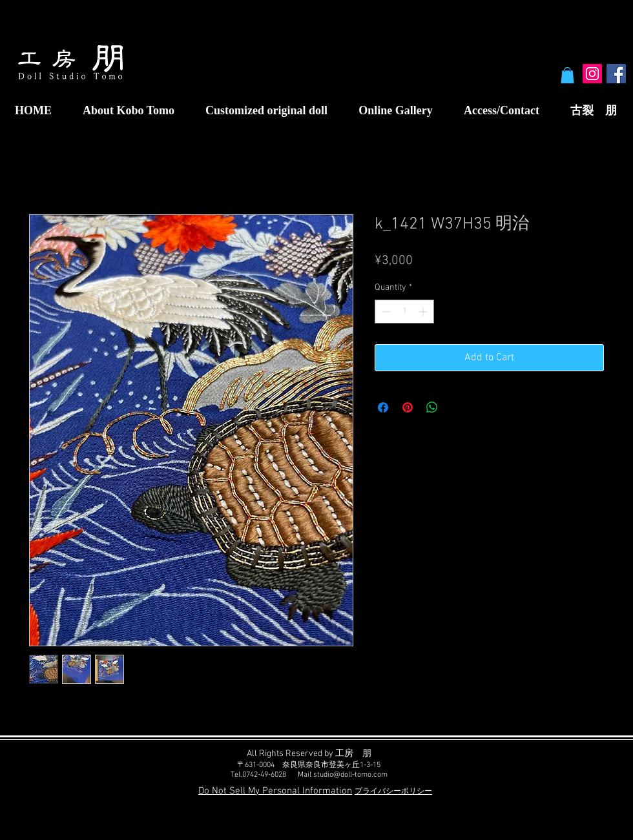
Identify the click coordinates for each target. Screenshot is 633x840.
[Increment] (424, 312)
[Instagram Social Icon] (592, 74)
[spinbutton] (404, 312)
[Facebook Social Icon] (616, 74)
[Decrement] (385, 312)
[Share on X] (457, 407)
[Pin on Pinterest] (408, 407)
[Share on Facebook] (383, 407)
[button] (567, 75)
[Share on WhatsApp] (432, 407)
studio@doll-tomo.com (350, 775)
